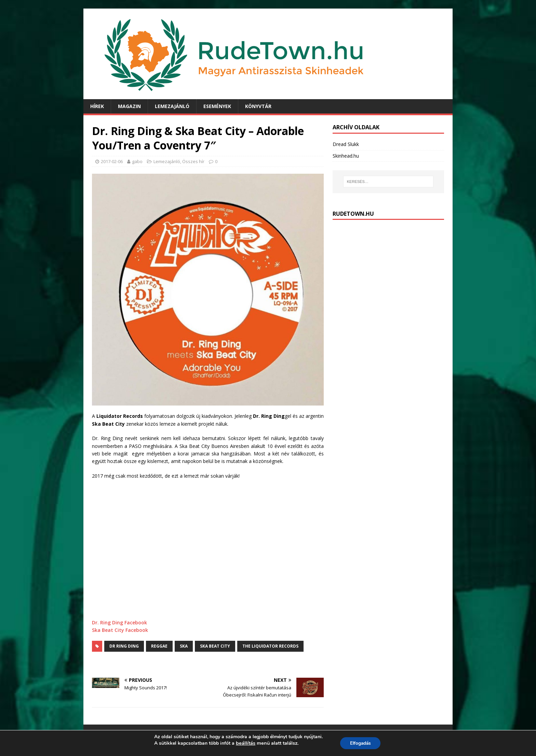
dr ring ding (124, 646)
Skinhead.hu (346, 156)
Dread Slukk (346, 144)
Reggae (159, 646)
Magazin (129, 106)
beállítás (245, 743)
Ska (184, 646)
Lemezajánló (172, 106)
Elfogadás (360, 743)
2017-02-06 (112, 161)
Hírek (97, 106)
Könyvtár (258, 106)
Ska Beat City (215, 646)
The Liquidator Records (270, 646)
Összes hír (193, 161)
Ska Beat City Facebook (120, 630)
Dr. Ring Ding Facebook (119, 622)
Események (217, 106)
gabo (137, 161)
